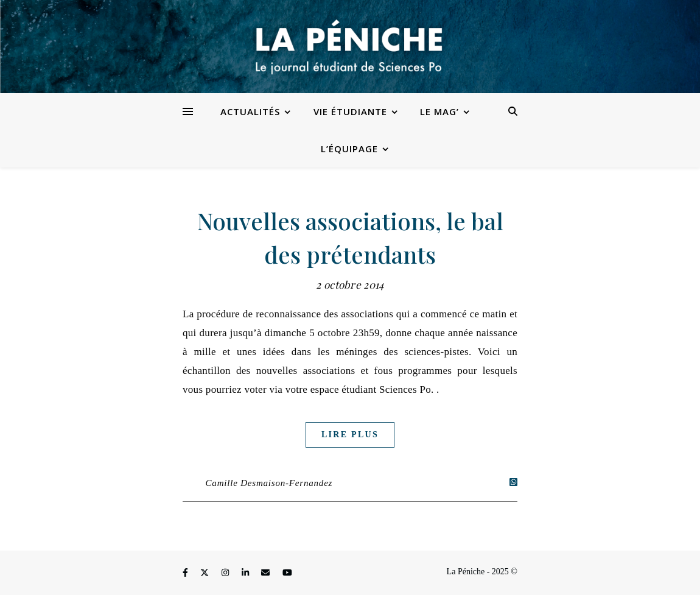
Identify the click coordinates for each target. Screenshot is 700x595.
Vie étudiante (350, 111)
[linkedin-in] (247, 573)
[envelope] (267, 573)
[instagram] (226, 573)
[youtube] (287, 573)
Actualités (250, 111)
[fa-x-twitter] (206, 573)
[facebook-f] (186, 573)
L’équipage (349, 149)
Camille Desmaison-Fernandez (269, 483)
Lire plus (350, 435)
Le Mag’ (439, 111)
